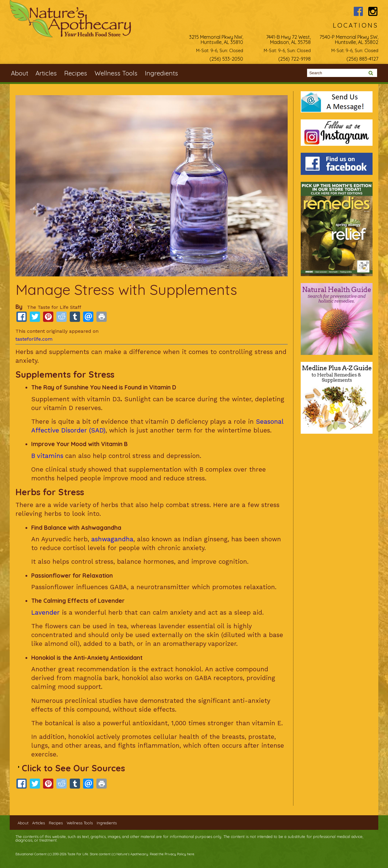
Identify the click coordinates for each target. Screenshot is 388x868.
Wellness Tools (116, 73)
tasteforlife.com (34, 339)
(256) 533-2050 (226, 59)
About (20, 73)
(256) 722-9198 (294, 59)
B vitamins (47, 456)
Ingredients (161, 73)
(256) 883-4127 (362, 59)
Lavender (45, 613)
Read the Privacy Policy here (172, 854)
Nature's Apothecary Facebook (358, 11)
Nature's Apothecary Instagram (373, 11)
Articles (46, 73)
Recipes (76, 73)
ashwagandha (112, 539)
